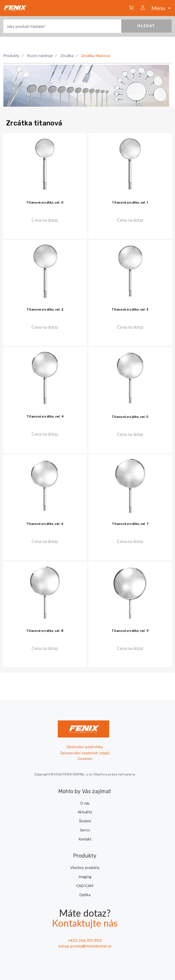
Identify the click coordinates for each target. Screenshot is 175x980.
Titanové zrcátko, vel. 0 (45, 203)
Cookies (85, 759)
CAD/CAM (85, 886)
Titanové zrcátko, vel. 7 (130, 524)
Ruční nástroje (40, 56)
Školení (85, 821)
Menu (162, 8)
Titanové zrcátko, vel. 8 (45, 631)
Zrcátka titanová (96, 56)
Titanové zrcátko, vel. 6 (45, 524)
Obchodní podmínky (85, 747)
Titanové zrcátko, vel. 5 (130, 417)
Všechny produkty (85, 867)
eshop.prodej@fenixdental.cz (85, 946)
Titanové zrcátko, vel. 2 (45, 310)
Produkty (11, 56)
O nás (85, 803)
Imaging (85, 877)
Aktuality (85, 812)
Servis (85, 830)
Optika (85, 895)
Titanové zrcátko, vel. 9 (130, 631)
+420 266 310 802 (85, 941)
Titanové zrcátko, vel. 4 (45, 417)
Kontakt (85, 839)
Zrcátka (67, 56)
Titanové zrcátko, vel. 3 (130, 310)
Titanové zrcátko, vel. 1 (130, 203)
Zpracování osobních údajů (85, 753)
